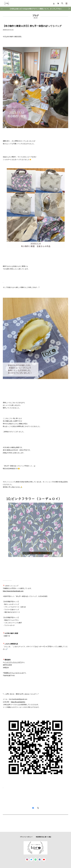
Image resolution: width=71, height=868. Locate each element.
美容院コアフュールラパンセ (14, 673)
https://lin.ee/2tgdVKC (18, 702)
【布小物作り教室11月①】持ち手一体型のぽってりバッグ (32, 26)
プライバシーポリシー (26, 837)
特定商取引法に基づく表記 (44, 837)
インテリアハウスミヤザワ (13, 662)
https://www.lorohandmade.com (13, 591)
